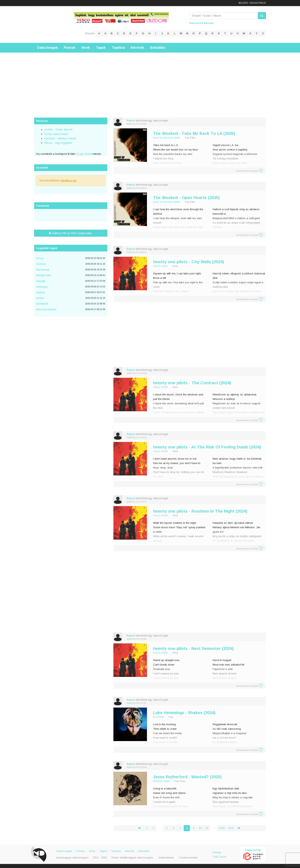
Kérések (137, 48)
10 (200, 828)
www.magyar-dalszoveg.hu (72, 858)
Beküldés (158, 48)
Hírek (86, 48)
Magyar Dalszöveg (50, 24)
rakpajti (41, 281)
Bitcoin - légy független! (58, 143)
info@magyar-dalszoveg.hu (136, 858)
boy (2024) (158, 717)
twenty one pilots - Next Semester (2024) (193, 648)
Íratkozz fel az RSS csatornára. (71, 233)
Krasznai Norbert (46, 309)
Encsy (40, 258)
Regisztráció (258, 3)
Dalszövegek (47, 48)
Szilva (40, 298)
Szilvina (41, 264)
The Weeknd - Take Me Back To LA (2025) (194, 133)
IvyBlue (41, 292)
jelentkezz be (69, 180)
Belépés (243, 3)
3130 (222, 828)
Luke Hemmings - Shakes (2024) (184, 713)
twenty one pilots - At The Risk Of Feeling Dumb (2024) (207, 447)
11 (207, 828)
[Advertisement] (150, 81)
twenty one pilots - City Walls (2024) (189, 262)
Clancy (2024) (160, 266)
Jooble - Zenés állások (58, 129)
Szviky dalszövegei (56, 134)
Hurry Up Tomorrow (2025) (167, 138)
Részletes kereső (201, 23)
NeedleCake (44, 275)
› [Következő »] (241, 828)
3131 (231, 828)
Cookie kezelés (188, 858)
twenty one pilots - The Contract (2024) (192, 383)
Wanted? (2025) (161, 781)
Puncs (131, 121)
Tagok (101, 48)
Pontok (70, 48)
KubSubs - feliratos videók (60, 138)
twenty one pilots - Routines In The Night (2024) (200, 511)
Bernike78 (42, 304)
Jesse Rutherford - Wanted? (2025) (187, 777)
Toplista (118, 48)
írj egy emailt (83, 154)
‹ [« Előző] (141, 828)
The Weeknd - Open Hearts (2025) (186, 198)
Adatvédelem (166, 858)
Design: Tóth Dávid (219, 854)
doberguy (42, 287)
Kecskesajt (43, 270)
